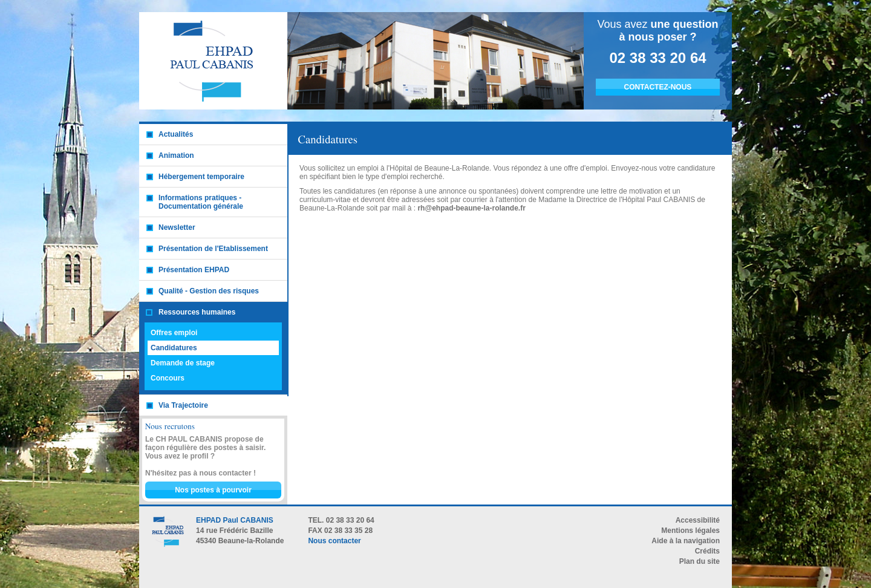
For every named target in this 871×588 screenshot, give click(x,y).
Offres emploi (174, 333)
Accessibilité (698, 520)
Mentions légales (690, 531)
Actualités (176, 134)
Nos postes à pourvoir (213, 490)
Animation (176, 155)
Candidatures (174, 348)
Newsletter (177, 227)
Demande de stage (183, 363)
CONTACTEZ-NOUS (658, 87)
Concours (168, 378)
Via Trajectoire (183, 405)
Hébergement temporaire (201, 177)
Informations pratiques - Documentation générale (201, 202)
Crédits (707, 551)
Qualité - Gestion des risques (209, 291)
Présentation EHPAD (194, 270)
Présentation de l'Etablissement (213, 249)
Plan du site (700, 561)
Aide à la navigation (686, 541)
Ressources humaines (197, 312)
